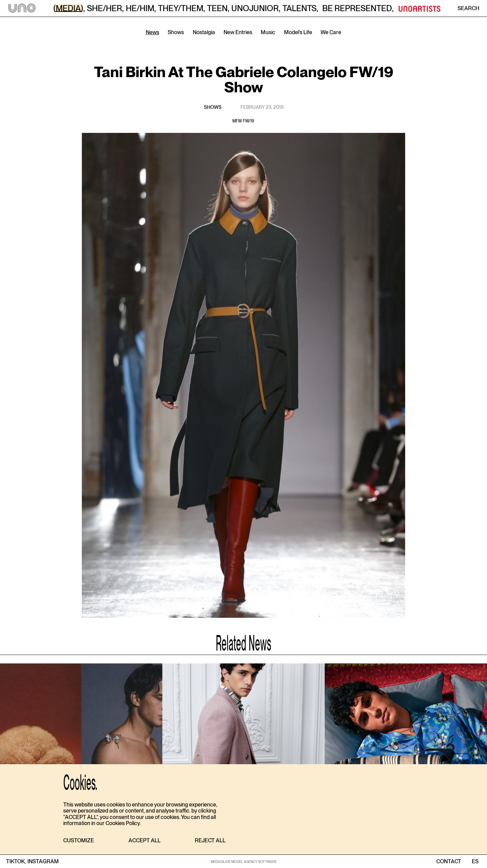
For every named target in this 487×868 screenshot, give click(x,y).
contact (449, 862)
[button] (79, 841)
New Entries (238, 32)
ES (475, 862)
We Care (331, 32)
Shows (176, 32)
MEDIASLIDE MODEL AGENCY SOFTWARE (244, 862)
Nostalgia (204, 32)
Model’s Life (298, 32)
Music (268, 32)
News (153, 32)
